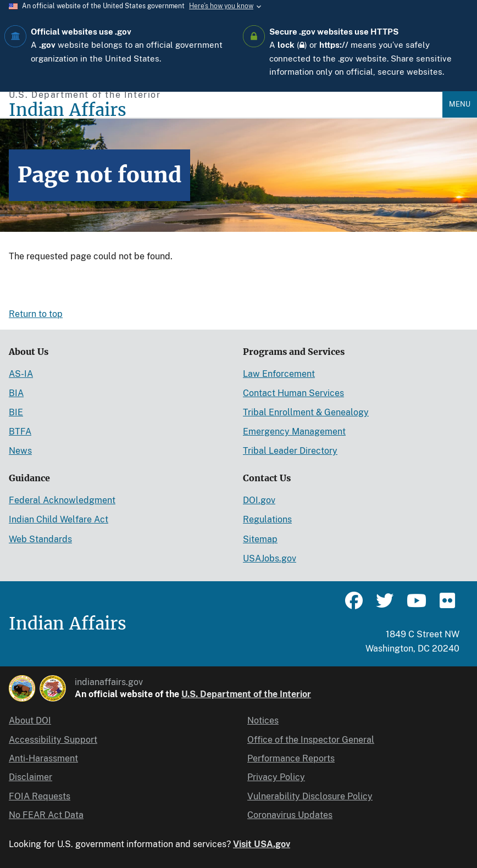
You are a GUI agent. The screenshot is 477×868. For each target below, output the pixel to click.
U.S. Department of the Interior (246, 694)
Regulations (267, 519)
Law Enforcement (279, 374)
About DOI (30, 720)
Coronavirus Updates (290, 815)
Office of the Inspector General (311, 740)
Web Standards (40, 539)
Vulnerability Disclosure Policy (310, 796)
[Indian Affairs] (226, 110)
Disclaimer (30, 777)
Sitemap (260, 539)
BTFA (20, 432)
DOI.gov (259, 500)
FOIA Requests (40, 796)
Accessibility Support (53, 740)
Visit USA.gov (262, 844)
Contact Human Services (293, 393)
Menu (460, 104)
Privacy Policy (276, 777)
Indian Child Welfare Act (59, 519)
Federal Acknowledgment (62, 500)
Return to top (36, 314)
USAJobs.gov (270, 558)
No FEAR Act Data (46, 815)
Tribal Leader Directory (290, 451)
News (20, 451)
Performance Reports (291, 758)
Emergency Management (294, 432)
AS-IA (21, 374)
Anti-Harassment (43, 758)
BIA (16, 393)
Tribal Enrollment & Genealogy (306, 412)
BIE (16, 412)
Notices (263, 720)
